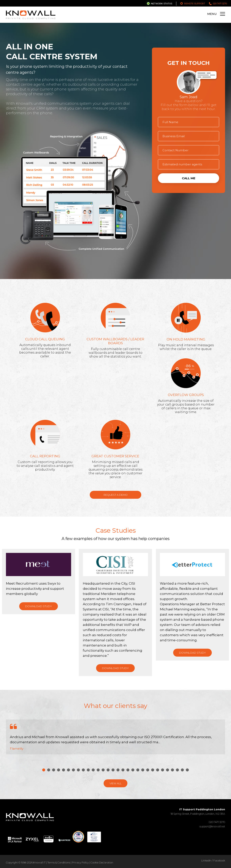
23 (153, 770)
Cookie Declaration (102, 862)
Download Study (39, 606)
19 (133, 770)
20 (138, 770)
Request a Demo (116, 495)
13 (103, 770)
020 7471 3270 (220, 4)
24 (158, 770)
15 (113, 770)
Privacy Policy (80, 862)
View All (115, 783)
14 (108, 770)
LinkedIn (206, 860)
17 (123, 770)
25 (163, 770)
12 (98, 770)
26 (168, 770)
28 (177, 770)
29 (182, 770)
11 (93, 770)
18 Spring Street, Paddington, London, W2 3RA (198, 811)
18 (128, 770)
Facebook (219, 860)
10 (88, 770)
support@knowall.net (212, 826)
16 (118, 770)
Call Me (189, 178)
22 (148, 770)
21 (143, 770)
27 (172, 770)
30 (187, 770)
